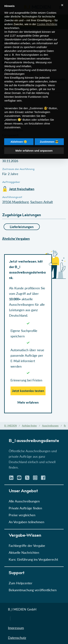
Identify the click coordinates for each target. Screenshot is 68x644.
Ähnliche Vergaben (16, 239)
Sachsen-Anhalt (42, 202)
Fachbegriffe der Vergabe (27, 546)
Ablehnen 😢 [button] (19, 135)
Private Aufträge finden (25, 508)
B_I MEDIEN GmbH (22, 609)
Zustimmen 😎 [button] (49, 135)
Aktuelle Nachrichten (24, 552)
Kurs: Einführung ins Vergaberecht (33, 559)
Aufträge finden (29, 426)
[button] (34, 226)
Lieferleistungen (22, 227)
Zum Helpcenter (21, 583)
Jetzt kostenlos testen (28, 391)
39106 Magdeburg (15, 202)
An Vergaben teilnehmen (26, 522)
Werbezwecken (26, 52)
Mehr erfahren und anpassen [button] (34, 144)
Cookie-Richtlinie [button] (47, 18)
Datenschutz (17, 638)
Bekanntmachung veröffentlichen (33, 590)
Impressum (16, 628)
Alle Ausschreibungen (24, 501)
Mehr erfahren (28, 402)
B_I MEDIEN (11, 426)
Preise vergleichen (22, 515)
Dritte (36, 29)
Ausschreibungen (50, 426)
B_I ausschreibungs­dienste (34, 441)
